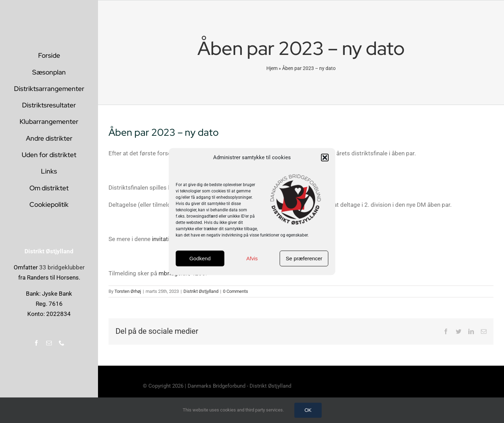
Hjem (272, 68)
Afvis (252, 258)
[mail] (49, 343)
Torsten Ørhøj (128, 291)
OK (308, 410)
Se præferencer (304, 258)
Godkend (200, 258)
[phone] (62, 343)
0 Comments (236, 291)
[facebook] (36, 343)
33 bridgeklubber (62, 267)
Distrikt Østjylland (201, 291)
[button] (325, 158)
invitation (164, 239)
